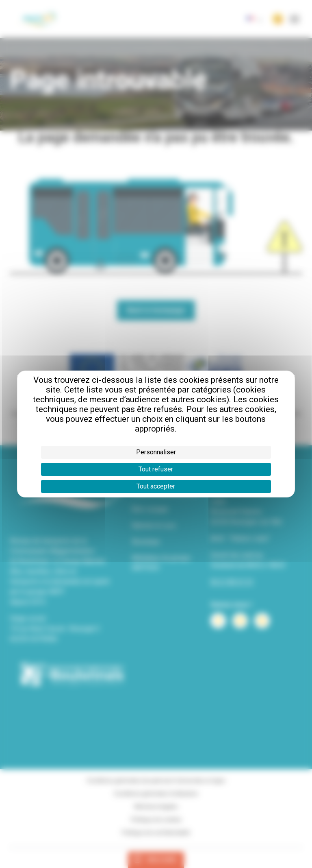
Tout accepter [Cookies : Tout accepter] (156, 486)
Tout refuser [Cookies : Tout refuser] (156, 469)
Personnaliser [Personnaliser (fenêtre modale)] (156, 452)
